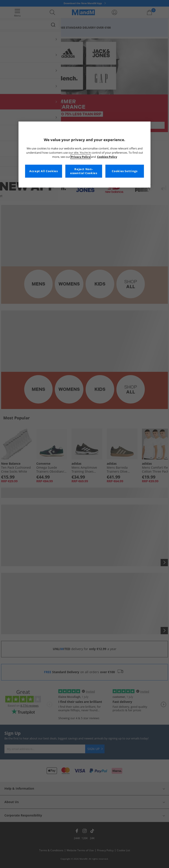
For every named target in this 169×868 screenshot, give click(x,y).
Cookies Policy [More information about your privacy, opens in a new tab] (107, 157)
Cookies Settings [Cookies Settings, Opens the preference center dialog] (125, 171)
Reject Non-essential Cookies (84, 171)
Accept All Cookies (43, 171)
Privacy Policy (81, 157)
